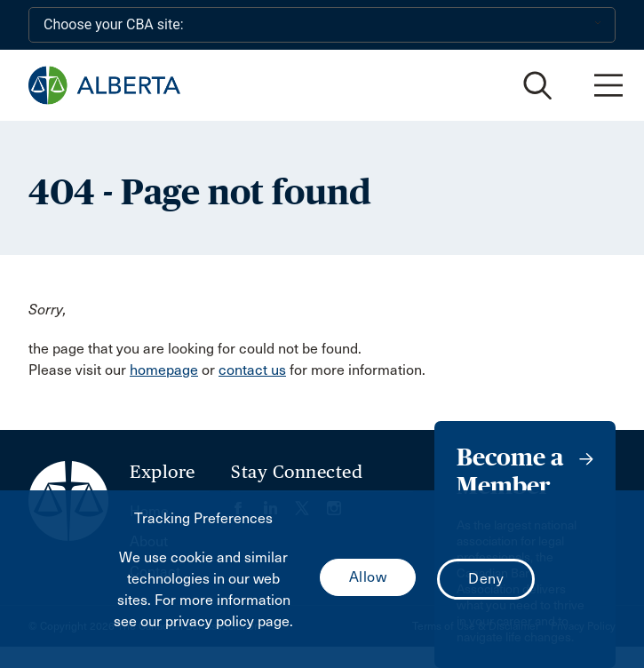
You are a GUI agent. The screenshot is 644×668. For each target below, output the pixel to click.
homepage (164, 370)
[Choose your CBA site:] (322, 25)
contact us (252, 370)
